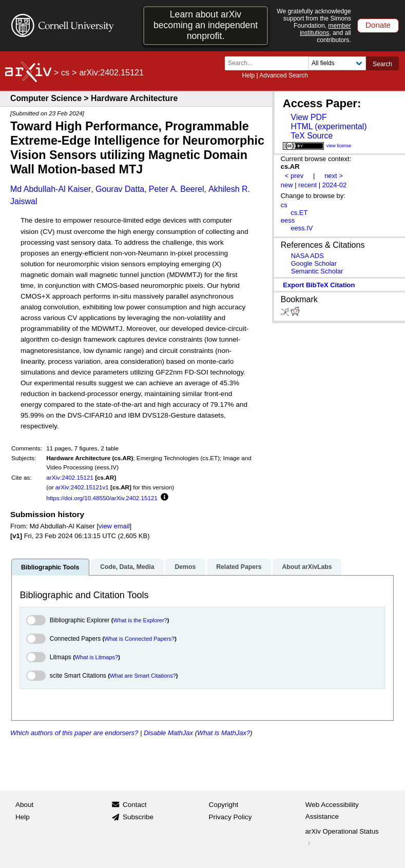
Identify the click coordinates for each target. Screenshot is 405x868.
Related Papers (239, 567)
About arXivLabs (307, 567)
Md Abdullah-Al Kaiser (51, 189)
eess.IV (302, 228)
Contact (135, 805)
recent (307, 185)
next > (334, 176)
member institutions (325, 29)
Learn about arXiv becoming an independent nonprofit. (206, 25)
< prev (294, 176)
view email (114, 526)
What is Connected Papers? (139, 639)
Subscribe (138, 817)
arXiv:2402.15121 (70, 477)
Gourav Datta (120, 189)
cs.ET (299, 213)
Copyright (224, 805)
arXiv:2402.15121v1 (82, 487)
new (287, 185)
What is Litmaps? (97, 657)
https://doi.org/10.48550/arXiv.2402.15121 (102, 498)
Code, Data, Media (127, 567)
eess (288, 220)
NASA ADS (307, 256)
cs (65, 73)
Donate (378, 25)
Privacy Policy (230, 817)
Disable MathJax (168, 733)
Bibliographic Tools (50, 567)
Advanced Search (284, 75)
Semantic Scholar (317, 271)
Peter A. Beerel (177, 189)
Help (248, 75)
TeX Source (312, 136)
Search (382, 64)
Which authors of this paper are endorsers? (74, 733)
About (24, 805)
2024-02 (335, 185)
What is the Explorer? (140, 620)
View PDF (308, 117)
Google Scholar (314, 263)
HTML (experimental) (329, 126)
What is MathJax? (224, 733)
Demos (185, 567)
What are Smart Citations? (143, 676)
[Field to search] (337, 63)
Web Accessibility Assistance (332, 811)
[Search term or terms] (269, 63)
